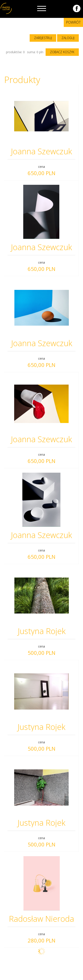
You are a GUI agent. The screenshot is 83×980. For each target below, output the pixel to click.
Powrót (73, 22)
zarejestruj (43, 38)
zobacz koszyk (62, 52)
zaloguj (68, 38)
